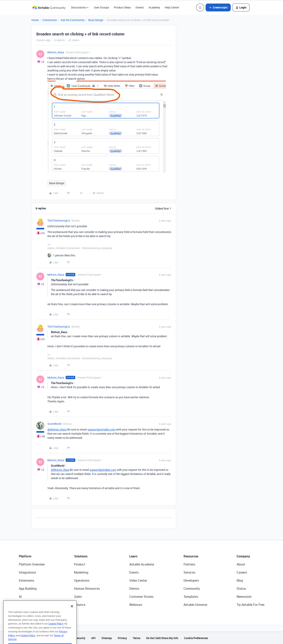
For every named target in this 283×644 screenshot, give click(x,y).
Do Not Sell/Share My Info (162, 638)
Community (50, 20)
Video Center (138, 580)
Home (35, 20)
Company (243, 556)
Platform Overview (32, 564)
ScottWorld (54, 424)
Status (241, 589)
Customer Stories (141, 597)
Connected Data (30, 605)
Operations (82, 580)
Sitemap (107, 638)
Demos (134, 589)
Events (140, 7)
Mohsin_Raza (56, 52)
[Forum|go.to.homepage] (49, 7)
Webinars (136, 605)
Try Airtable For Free (250, 605)
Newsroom (244, 597)
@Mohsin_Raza (57, 429)
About (241, 564)
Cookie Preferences (196, 638)
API (93, 638)
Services (189, 572)
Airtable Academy (142, 564)
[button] (218, 7)
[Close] (72, 614)
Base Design (96, 20)
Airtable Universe (195, 605)
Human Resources (87, 589)
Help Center (172, 7)
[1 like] (64, 255)
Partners (189, 564)
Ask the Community (73, 20)
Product (80, 564)
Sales (78, 597)
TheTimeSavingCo (59, 220)
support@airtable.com (101, 429)
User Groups (102, 7)
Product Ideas (122, 7)
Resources (191, 556)
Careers (242, 572)
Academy (154, 7)
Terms (137, 638)
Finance (80, 605)
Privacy (122, 638)
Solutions (81, 556)
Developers (191, 580)
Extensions (27, 580)
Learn (133, 556)
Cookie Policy (56, 632)
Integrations (27, 572)
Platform (25, 556)
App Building (28, 589)
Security (80, 638)
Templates (191, 597)
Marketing (81, 572)
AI (20, 597)
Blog (240, 580)
